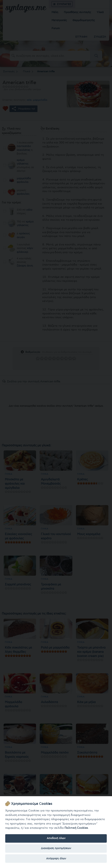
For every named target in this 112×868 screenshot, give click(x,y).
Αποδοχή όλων (56, 838)
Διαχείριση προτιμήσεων (56, 848)
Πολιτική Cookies (76, 828)
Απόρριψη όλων (56, 859)
